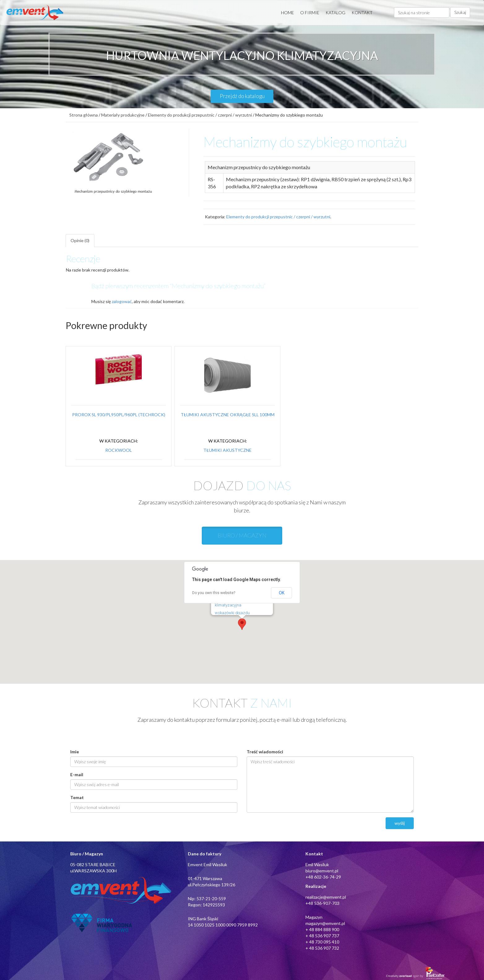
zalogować (122, 301)
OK (282, 593)
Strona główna (84, 115)
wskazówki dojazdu (232, 613)
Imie (75, 752)
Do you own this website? (214, 593)
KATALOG (335, 13)
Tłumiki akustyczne (227, 450)
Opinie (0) (80, 240)
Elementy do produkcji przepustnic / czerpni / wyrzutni (200, 115)
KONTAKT (362, 13)
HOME (287, 13)
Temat (77, 797)
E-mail (77, 775)
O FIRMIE (310, 13)
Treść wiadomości (265, 752)
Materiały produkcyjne (123, 115)
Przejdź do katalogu (242, 96)
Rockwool (119, 450)
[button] (242, 624)
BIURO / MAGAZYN (242, 535)
